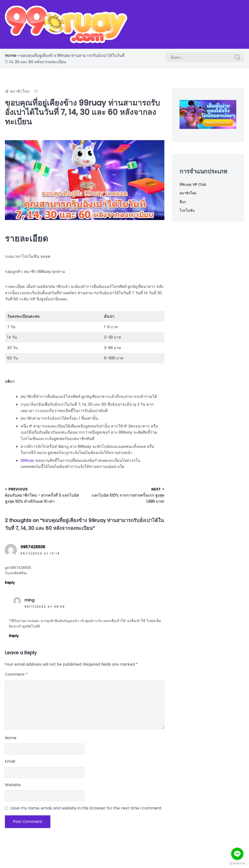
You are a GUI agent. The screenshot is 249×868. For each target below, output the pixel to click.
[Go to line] (237, 854)
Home (11, 55)
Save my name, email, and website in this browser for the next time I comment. (86, 808)
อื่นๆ (183, 202)
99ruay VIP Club (193, 184)
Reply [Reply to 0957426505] (10, 583)
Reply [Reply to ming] (14, 636)
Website (13, 785)
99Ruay (27, 460)
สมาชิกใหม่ (20, 91)
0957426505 (33, 547)
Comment (16, 674)
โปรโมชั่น (187, 210)
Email (10, 761)
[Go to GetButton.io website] (237, 863)
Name (11, 738)
